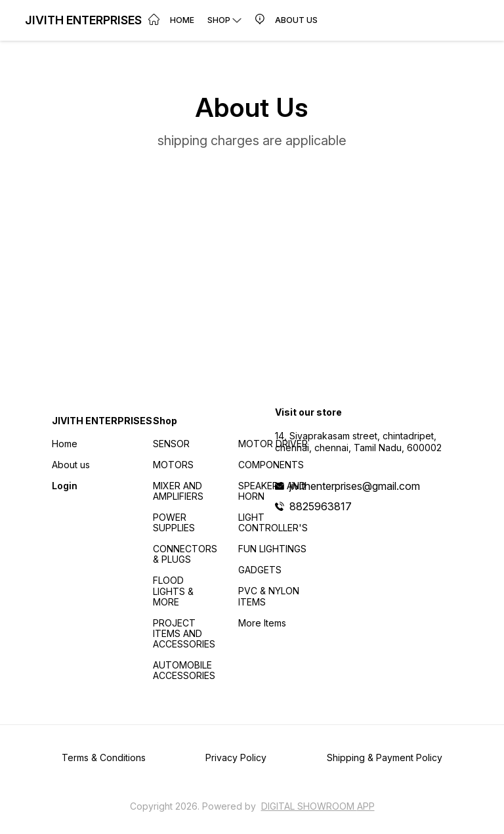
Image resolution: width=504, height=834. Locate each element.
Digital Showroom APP (318, 806)
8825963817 (321, 506)
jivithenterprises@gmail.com (355, 486)
